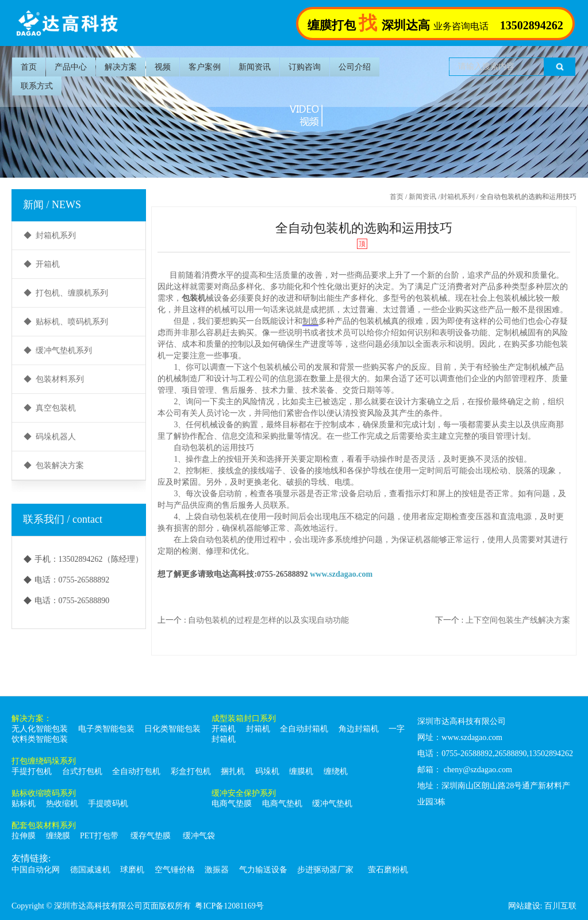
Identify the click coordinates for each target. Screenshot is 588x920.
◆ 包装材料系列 (54, 379)
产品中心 (71, 67)
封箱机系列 (458, 197)
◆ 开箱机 (42, 264)
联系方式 (37, 86)
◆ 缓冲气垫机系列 (58, 350)
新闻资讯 (255, 67)
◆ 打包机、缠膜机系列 (66, 293)
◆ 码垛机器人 (50, 437)
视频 (163, 67)
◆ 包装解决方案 (54, 465)
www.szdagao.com (341, 574)
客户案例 (205, 67)
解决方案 (121, 67)
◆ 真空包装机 (50, 408)
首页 (29, 67)
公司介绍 (355, 67)
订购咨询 (305, 67)
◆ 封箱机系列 (50, 235)
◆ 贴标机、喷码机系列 (66, 322)
